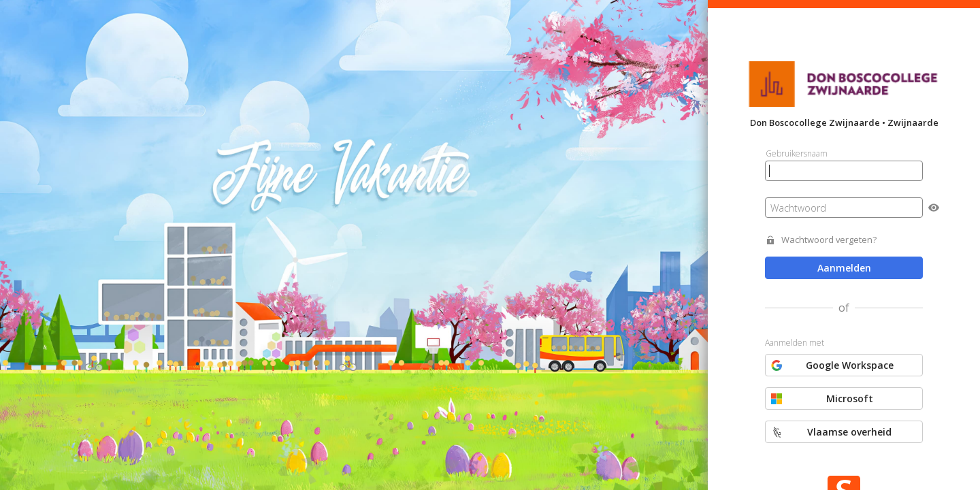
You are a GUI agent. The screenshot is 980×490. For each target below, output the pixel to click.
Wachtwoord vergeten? (829, 240)
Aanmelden (844, 268)
